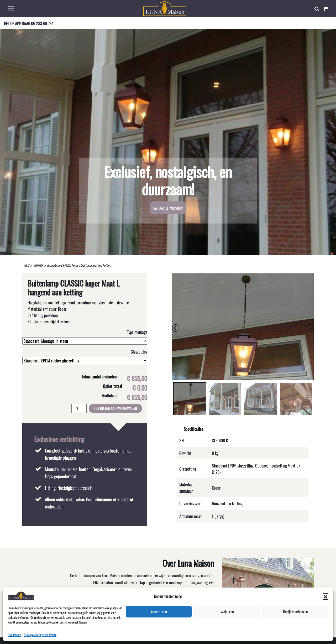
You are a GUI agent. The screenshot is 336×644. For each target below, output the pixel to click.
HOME (26, 266)
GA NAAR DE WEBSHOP (168, 208)
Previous (180, 397)
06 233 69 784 (42, 23)
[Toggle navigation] (11, 9)
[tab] (215, 429)
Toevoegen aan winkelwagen (115, 408)
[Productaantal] (79, 408)
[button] (325, 633)
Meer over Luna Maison (131, 608)
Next (307, 397)
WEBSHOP (38, 266)
